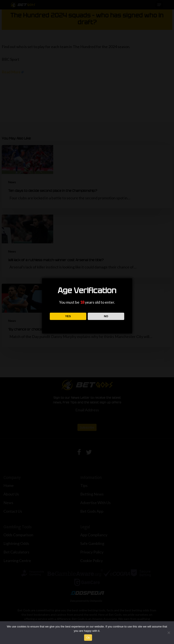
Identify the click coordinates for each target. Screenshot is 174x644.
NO (106, 316)
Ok (88, 638)
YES (68, 316)
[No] (169, 633)
